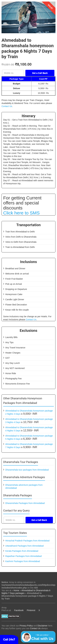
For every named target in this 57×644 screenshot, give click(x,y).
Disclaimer (42, 626)
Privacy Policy (26, 626)
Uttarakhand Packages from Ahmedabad (24, 546)
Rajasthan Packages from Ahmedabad (23, 556)
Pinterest (31, 610)
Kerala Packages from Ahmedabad (22, 551)
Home (16, 590)
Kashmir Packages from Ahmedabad (23, 561)
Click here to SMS (21, 213)
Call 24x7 (9, 639)
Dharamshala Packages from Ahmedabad (25, 503)
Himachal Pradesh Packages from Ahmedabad (27, 541)
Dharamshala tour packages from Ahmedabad (27, 470)
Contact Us (7, 106)
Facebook (19, 610)
